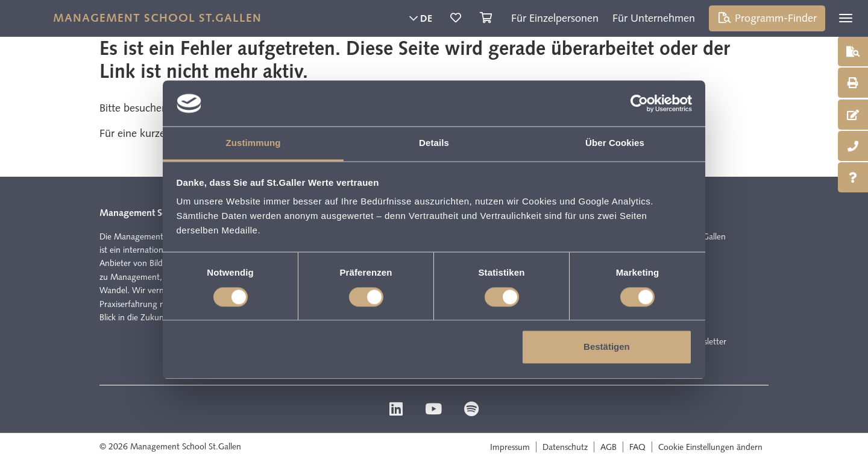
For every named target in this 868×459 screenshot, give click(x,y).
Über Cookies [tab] (615, 143)
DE (421, 18)
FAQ (637, 447)
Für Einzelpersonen (555, 18)
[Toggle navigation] (846, 18)
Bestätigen (607, 347)
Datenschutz (565, 447)
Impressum (510, 447)
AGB (609, 447)
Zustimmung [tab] (253, 143)
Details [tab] (434, 143)
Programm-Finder (767, 18)
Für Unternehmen (654, 18)
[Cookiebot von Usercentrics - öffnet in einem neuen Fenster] (639, 103)
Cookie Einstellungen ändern (710, 447)
